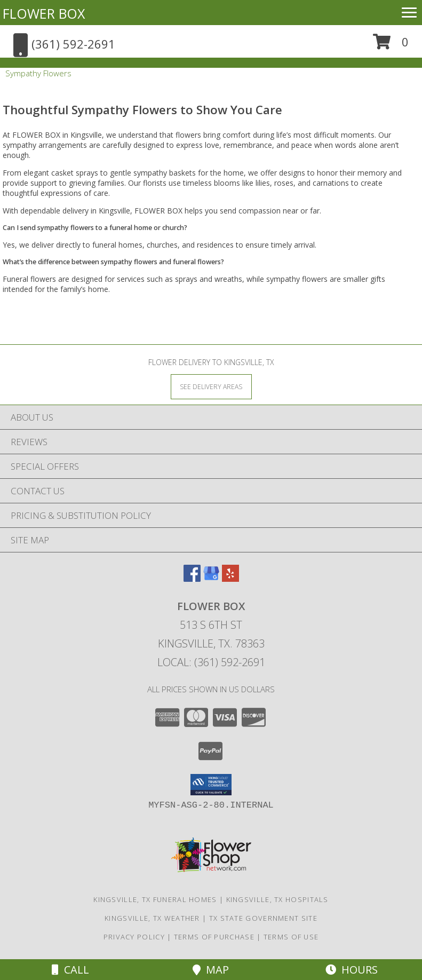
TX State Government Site (263, 918)
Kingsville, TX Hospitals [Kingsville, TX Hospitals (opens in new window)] (277, 899)
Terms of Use (291, 937)
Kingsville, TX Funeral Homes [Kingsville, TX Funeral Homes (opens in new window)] (155, 899)
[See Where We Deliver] (211, 386)
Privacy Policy (134, 937)
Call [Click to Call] (70, 970)
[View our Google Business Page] (211, 578)
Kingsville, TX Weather (152, 918)
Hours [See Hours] (352, 970)
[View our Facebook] (192, 578)
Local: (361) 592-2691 (211, 662)
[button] (391, 46)
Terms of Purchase (214, 937)
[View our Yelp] (230, 578)
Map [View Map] (211, 970)
